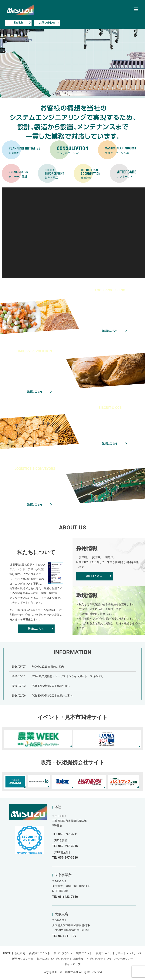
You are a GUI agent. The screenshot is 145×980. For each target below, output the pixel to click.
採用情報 (78, 959)
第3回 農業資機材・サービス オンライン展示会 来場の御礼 (67, 676)
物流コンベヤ (104, 953)
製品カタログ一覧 (23, 959)
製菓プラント (84, 953)
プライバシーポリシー (120, 959)
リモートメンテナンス (129, 953)
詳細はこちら (110, 331)
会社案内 (20, 953)
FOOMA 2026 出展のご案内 (48, 667)
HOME (7, 953)
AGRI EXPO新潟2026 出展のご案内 (52, 696)
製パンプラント (63, 953)
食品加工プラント (39, 953)
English (18, 23)
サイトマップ (72, 964)
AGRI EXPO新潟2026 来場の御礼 (51, 686)
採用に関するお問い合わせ (53, 959)
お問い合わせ (47, 23)
